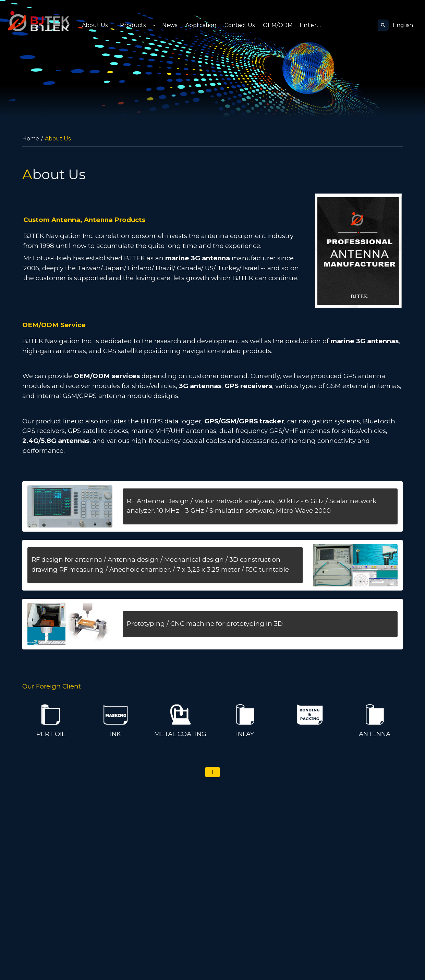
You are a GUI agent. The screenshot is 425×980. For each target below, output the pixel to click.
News (170, 25)
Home (31, 139)
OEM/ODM (278, 25)
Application (201, 25)
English (403, 25)
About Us (95, 25)
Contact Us (240, 25)
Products (133, 25)
